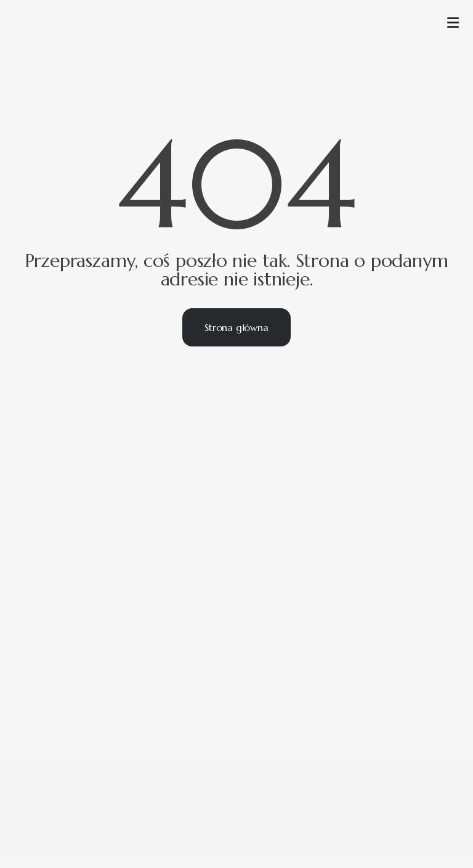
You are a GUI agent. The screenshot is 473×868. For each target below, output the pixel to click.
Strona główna (236, 327)
